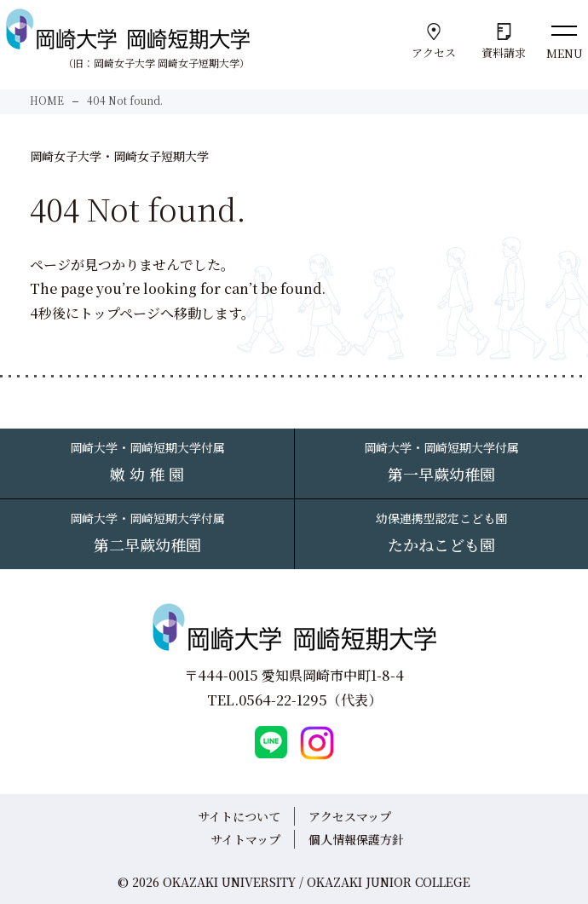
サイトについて (239, 816)
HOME (47, 100)
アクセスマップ (350, 816)
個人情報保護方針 (356, 839)
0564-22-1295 (283, 700)
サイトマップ (245, 839)
